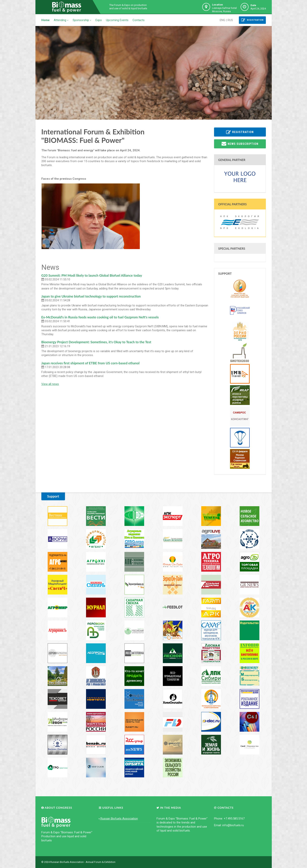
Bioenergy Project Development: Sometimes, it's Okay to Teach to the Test (96, 342)
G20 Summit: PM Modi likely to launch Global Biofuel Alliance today (92, 275)
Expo (99, 20)
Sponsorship (82, 20)
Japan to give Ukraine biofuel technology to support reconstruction (91, 296)
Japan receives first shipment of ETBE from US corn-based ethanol (90, 363)
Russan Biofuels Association (118, 819)
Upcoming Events (117, 20)
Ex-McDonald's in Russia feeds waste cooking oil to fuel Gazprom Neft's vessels (100, 317)
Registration (252, 20)
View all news (50, 384)
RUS (230, 20)
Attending (61, 20)
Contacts (139, 20)
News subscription (240, 144)
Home (45, 20)
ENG (223, 20)
